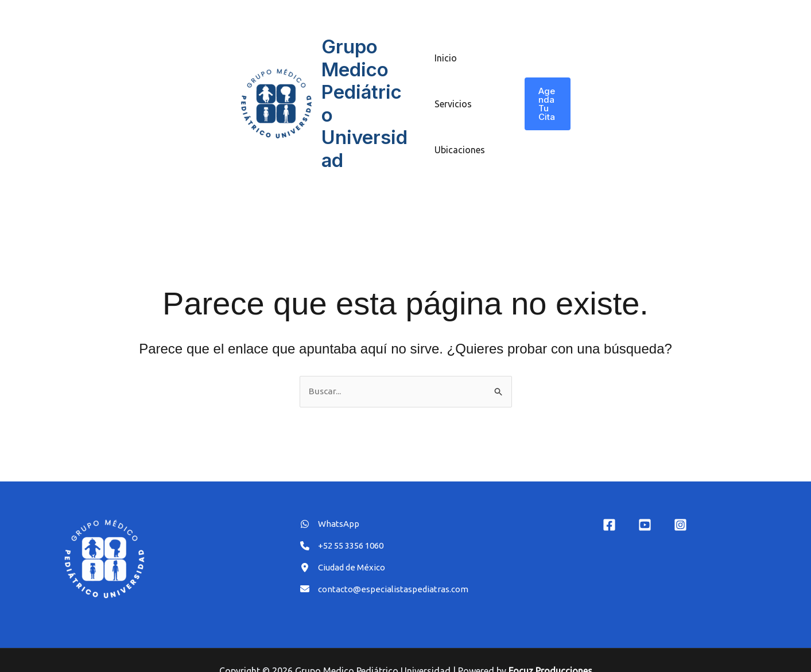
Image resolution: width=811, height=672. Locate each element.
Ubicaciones (460, 138)
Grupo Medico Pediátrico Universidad (367, 92)
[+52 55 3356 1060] (346, 525)
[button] (547, 92)
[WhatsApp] (331, 502)
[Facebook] (609, 503)
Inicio (446, 46)
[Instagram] (680, 503)
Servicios (453, 92)
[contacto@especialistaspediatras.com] (389, 571)
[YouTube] (645, 503)
